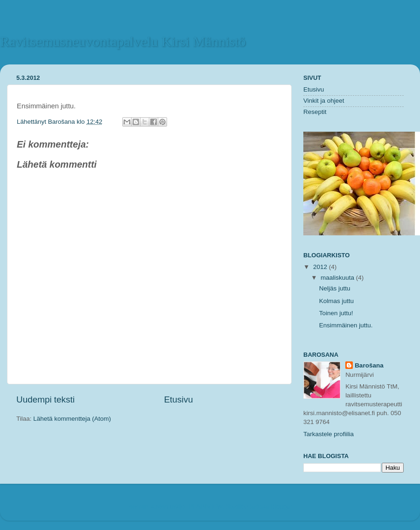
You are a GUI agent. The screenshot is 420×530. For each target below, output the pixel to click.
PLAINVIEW (206, 506)
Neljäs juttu (335, 288)
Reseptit (315, 112)
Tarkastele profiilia (329, 434)
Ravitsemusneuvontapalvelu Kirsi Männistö (123, 41)
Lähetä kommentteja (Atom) (72, 419)
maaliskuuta (338, 278)
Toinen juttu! (336, 313)
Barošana (63, 122)
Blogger (281, 506)
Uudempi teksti (45, 399)
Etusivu (179, 399)
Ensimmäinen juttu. (346, 325)
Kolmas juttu (336, 301)
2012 (321, 267)
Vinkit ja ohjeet (324, 101)
